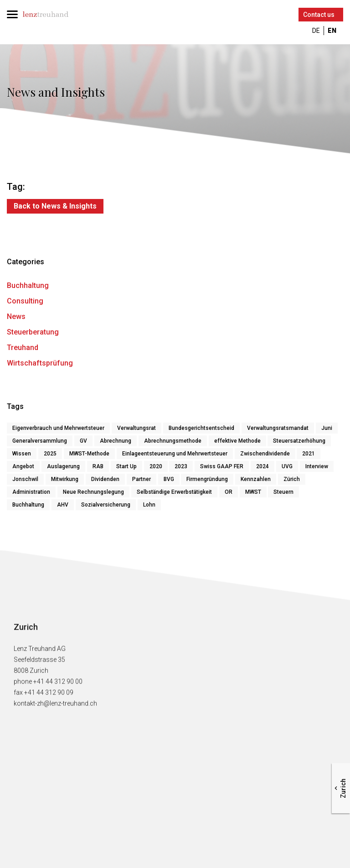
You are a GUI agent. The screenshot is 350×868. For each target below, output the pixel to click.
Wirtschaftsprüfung (40, 363)
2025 (50, 454)
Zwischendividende (265, 454)
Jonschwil (25, 479)
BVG (169, 479)
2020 (156, 466)
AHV (63, 505)
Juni (327, 428)
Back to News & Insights (55, 206)
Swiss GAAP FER (222, 466)
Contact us (319, 15)
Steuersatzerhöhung (299, 441)
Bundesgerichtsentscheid (201, 428)
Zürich (292, 479)
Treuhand (23, 348)
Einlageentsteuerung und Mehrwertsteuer (175, 454)
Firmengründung (207, 479)
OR (229, 492)
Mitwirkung (65, 479)
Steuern (283, 492)
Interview (317, 466)
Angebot (23, 466)
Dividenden (105, 479)
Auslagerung (63, 466)
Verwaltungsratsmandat (278, 428)
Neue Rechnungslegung (93, 492)
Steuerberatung (33, 332)
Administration (31, 492)
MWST (253, 492)
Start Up (126, 466)
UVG (287, 466)
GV (83, 441)
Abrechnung (116, 441)
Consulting (25, 301)
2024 (262, 466)
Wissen (22, 454)
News (16, 316)
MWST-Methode (89, 454)
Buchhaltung (28, 285)
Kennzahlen (256, 479)
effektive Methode (237, 441)
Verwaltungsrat (136, 428)
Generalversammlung (40, 441)
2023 (181, 466)
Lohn (149, 505)
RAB (98, 466)
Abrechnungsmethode (173, 441)
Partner (142, 479)
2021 (309, 454)
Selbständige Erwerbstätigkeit (174, 492)
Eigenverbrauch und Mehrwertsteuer (58, 428)
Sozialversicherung (106, 505)
